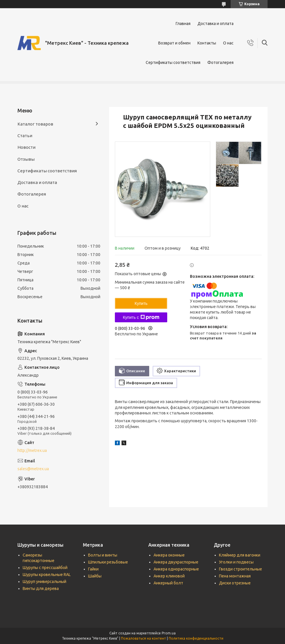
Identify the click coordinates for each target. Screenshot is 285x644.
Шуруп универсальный (44, 582)
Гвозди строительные (241, 569)
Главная (183, 24)
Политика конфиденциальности (196, 638)
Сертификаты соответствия (173, 62)
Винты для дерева (41, 588)
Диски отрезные (235, 583)
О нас (228, 43)
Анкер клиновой (169, 576)
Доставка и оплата (215, 24)
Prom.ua (169, 633)
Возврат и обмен (174, 43)
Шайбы (95, 576)
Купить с (141, 317)
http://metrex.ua (32, 450)
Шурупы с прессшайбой (45, 568)
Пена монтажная (235, 576)
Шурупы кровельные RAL (47, 575)
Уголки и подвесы (236, 562)
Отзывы (26, 159)
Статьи (25, 136)
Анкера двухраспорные (176, 562)
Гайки (93, 569)
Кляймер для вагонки (240, 555)
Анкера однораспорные (176, 569)
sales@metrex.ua (33, 469)
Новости (26, 147)
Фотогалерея (220, 62)
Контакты (207, 43)
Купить (141, 303)
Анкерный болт (168, 583)
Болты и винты (103, 555)
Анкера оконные (169, 555)
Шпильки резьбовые (108, 562)
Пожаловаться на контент (144, 638)
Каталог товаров (35, 124)
